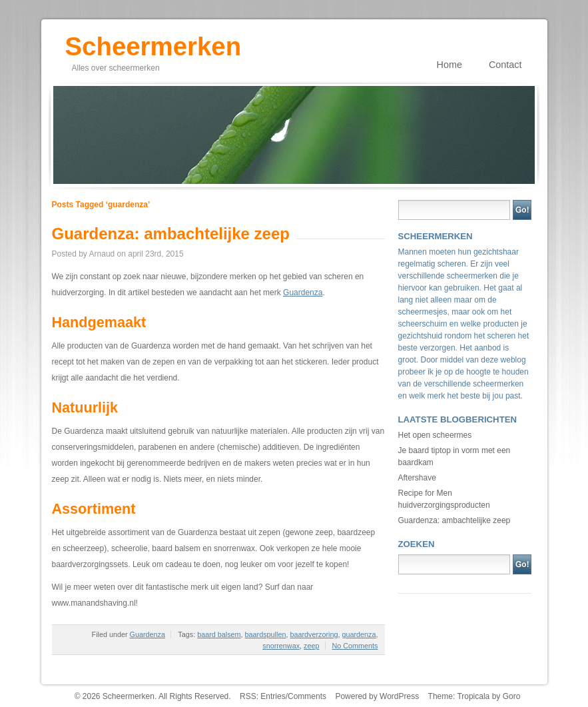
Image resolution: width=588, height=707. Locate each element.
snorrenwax (281, 646)
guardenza (359, 634)
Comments (307, 696)
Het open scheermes (435, 435)
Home (449, 65)
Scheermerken (153, 42)
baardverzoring (314, 634)
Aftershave (417, 478)
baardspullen (266, 634)
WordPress (399, 696)
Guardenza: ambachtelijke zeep (171, 234)
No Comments (355, 646)
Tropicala (473, 696)
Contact (505, 65)
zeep (311, 646)
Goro (512, 696)
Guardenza (303, 293)
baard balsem (219, 634)
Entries (273, 696)
